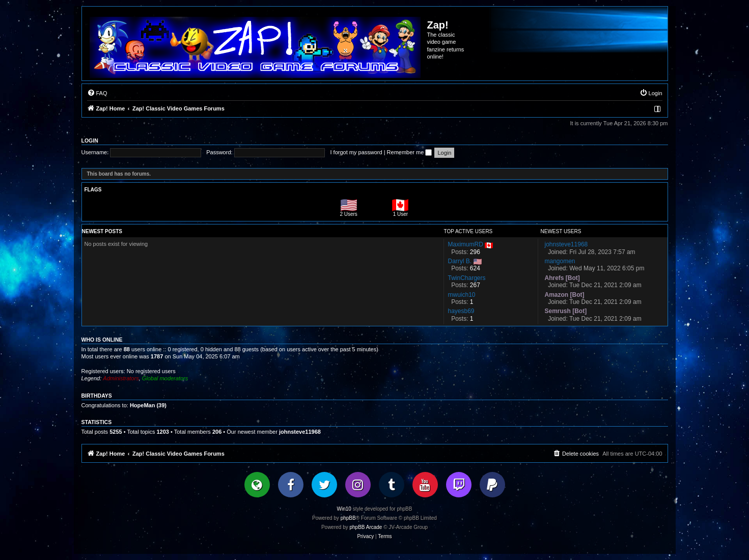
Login (90, 141)
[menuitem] (97, 93)
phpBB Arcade (366, 527)
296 (475, 252)
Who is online (102, 340)
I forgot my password (356, 152)
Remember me (410, 152)
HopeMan (143, 405)
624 (475, 268)
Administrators (121, 378)
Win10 (344, 509)
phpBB (348, 518)
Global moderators (165, 378)
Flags (93, 190)
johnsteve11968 (300, 432)
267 (475, 285)
